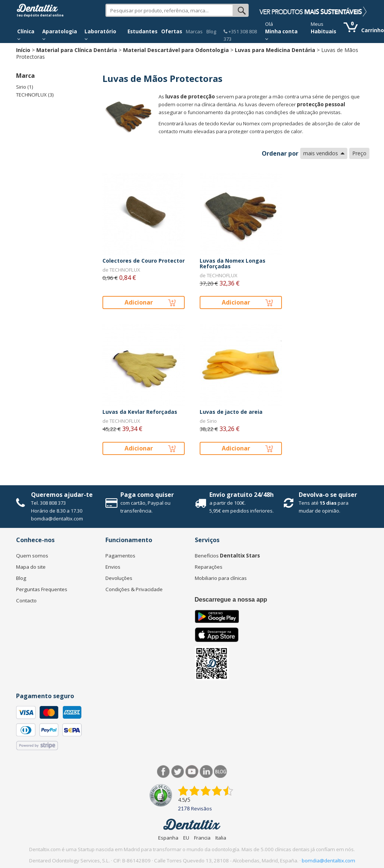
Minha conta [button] (281, 35)
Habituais (323, 31)
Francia (202, 838)
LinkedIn (206, 772)
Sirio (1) (25, 87)
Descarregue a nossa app (231, 600)
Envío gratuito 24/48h (242, 495)
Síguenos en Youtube (192, 772)
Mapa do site (31, 567)
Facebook (164, 772)
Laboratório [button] (100, 35)
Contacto (26, 600)
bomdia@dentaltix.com (57, 519)
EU (186, 838)
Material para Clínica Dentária (77, 50)
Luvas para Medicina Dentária (275, 50)
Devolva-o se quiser (328, 495)
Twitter (178, 772)
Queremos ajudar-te (62, 495)
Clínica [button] (26, 35)
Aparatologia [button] (60, 35)
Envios (113, 567)
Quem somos (32, 556)
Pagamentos (120, 556)
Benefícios (227, 556)
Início (23, 50)
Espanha (168, 838)
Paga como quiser (147, 495)
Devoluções (119, 578)
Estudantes (142, 31)
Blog (211, 31)
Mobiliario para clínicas (221, 578)
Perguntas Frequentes (42, 589)
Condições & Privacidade (134, 589)
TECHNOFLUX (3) (35, 95)
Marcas (194, 31)
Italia (221, 838)
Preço (359, 153)
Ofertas (172, 31)
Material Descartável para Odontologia (176, 50)
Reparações (209, 567)
